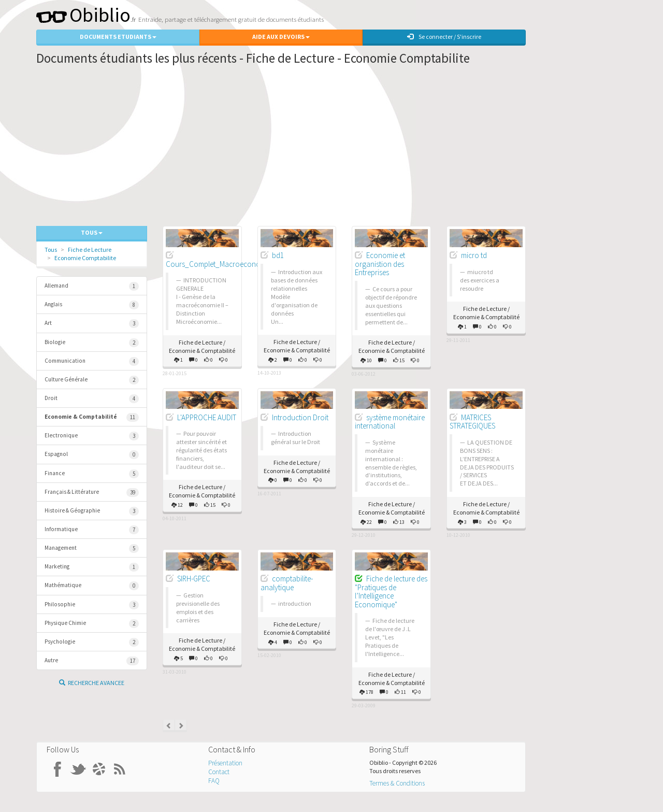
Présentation (225, 763)
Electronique (92, 436)
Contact (219, 772)
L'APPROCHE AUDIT (207, 417)
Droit (92, 399)
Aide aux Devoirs (281, 37)
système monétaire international (390, 422)
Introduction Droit (300, 417)
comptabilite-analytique (287, 583)
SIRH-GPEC (194, 579)
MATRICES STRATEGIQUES (472, 422)
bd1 (278, 255)
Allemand (92, 286)
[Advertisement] (281, 148)
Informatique (92, 530)
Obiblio (83, 15)
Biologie (92, 343)
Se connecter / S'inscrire (444, 37)
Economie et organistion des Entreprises (380, 264)
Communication (92, 361)
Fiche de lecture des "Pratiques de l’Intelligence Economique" (391, 592)
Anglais (92, 305)
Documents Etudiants (118, 37)
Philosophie (92, 605)
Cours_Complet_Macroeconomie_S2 (224, 264)
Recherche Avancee (92, 683)
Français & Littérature (92, 493)
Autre (92, 661)
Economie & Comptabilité (92, 417)
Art (92, 324)
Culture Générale (92, 380)
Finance (92, 474)
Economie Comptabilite (85, 258)
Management (92, 549)
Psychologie (92, 642)
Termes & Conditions (397, 783)
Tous (51, 250)
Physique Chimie (92, 624)
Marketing (92, 567)
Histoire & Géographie (92, 511)
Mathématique (92, 586)
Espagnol (92, 455)
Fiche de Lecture (90, 250)
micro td (474, 255)
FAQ (214, 781)
